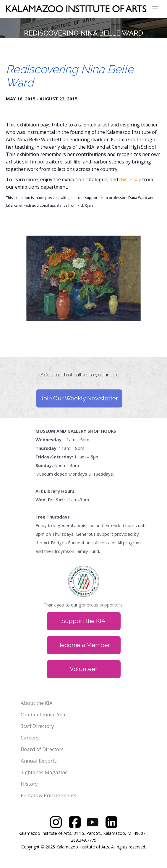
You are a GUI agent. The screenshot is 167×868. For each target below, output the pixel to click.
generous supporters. (101, 605)
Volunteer (83, 669)
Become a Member (84, 645)
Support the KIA (83, 621)
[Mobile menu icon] (155, 9)
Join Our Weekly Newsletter (79, 398)
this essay (130, 179)
